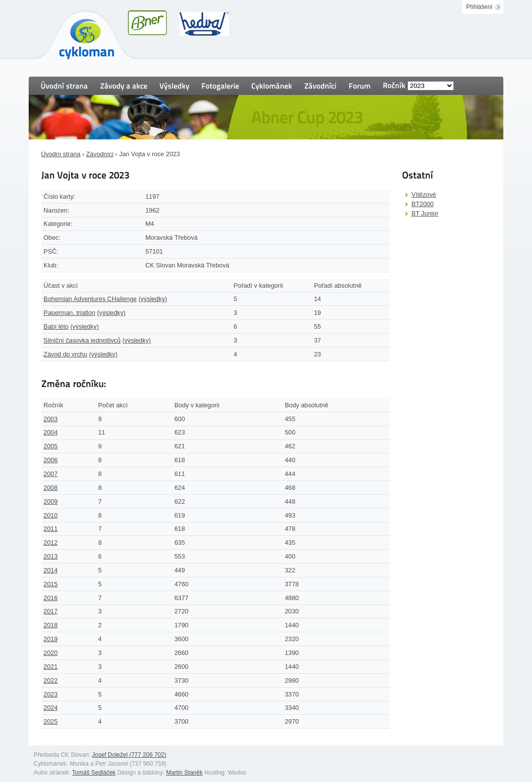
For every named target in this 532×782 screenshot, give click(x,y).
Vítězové (424, 195)
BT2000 (422, 204)
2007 (50, 474)
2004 (50, 432)
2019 (50, 639)
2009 (50, 501)
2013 (50, 556)
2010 (50, 515)
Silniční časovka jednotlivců (82, 340)
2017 (50, 611)
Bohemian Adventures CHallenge (90, 299)
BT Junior (425, 213)
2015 (50, 584)
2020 (50, 653)
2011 (50, 529)
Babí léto (56, 326)
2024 (50, 708)
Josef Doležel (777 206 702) (129, 755)
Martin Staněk (184, 773)
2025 (50, 721)
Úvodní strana (61, 154)
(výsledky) (153, 299)
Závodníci (100, 154)
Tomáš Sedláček (94, 773)
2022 (50, 680)
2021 (50, 667)
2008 (50, 488)
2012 (50, 543)
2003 (50, 419)
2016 (50, 598)
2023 (50, 694)
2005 (50, 446)
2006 (50, 460)
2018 (50, 625)
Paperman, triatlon (69, 313)
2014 (50, 570)
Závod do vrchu (65, 354)
